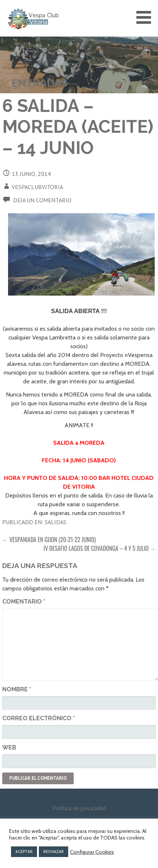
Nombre (17, 689)
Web (9, 747)
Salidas (56, 522)
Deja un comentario (42, 200)
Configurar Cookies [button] (92, 852)
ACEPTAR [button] (24, 852)
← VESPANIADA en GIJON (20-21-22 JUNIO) (49, 540)
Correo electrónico (38, 718)
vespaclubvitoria (37, 187)
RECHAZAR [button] (54, 852)
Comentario (24, 602)
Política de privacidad (79, 808)
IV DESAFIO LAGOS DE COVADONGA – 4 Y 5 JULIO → (100, 548)
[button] (146, 17)
